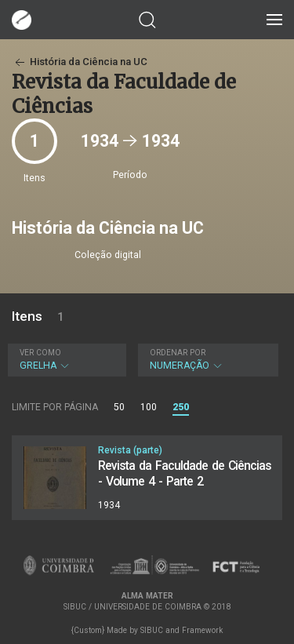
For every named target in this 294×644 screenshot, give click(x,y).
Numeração (207, 360)
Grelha (65, 360)
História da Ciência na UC (80, 62)
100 (149, 407)
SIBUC (152, 630)
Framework (202, 630)
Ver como (40, 353)
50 (119, 407)
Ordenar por (178, 353)
